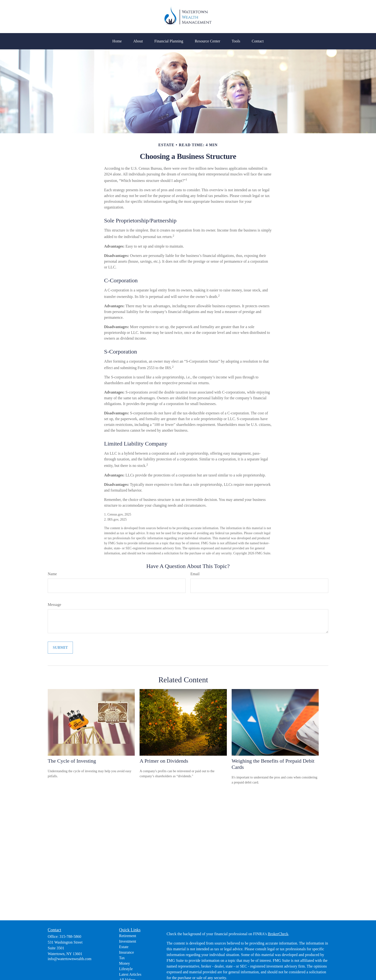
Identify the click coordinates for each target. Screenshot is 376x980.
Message (54, 605)
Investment (128, 941)
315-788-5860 (70, 937)
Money (125, 963)
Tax (122, 958)
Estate (124, 947)
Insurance (127, 952)
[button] (117, 41)
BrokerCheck (278, 934)
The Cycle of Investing (72, 761)
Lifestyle (126, 969)
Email (195, 574)
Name (52, 574)
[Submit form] (60, 648)
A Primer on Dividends (164, 761)
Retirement (128, 936)
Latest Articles (130, 974)
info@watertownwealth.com (70, 959)
